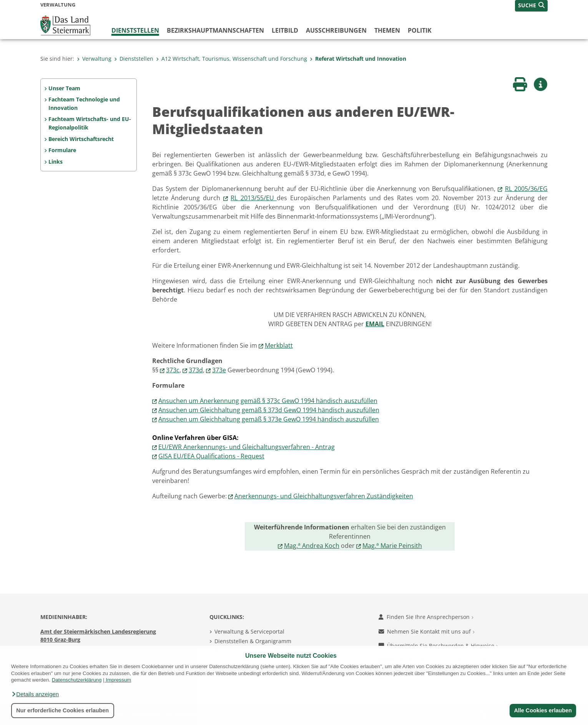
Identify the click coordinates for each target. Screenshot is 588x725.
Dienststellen (135, 30)
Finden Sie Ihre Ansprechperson (426, 617)
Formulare (62, 150)
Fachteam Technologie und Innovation (84, 104)
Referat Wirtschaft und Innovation (358, 59)
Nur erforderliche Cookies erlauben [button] (62, 710)
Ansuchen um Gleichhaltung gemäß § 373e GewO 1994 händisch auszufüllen (269, 419)
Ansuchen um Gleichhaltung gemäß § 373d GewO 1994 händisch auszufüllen (269, 410)
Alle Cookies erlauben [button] (543, 710)
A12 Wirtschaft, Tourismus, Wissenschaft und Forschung (232, 59)
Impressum (118, 680)
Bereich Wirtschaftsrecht (81, 139)
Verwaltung (94, 59)
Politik (420, 30)
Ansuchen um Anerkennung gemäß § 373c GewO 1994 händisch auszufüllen (268, 401)
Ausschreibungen (336, 30)
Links (56, 162)
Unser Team (64, 88)
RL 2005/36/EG (526, 189)
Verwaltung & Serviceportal (249, 631)
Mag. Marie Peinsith (392, 546)
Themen (387, 30)
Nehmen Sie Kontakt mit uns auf (427, 631)
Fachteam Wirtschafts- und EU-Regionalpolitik (90, 123)
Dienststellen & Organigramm (253, 641)
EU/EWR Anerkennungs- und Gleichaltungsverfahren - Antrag (247, 447)
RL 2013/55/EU (254, 198)
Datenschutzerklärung (77, 680)
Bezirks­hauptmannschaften (215, 30)
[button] (35, 694)
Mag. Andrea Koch (312, 546)
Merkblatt (279, 345)
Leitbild (285, 30)
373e (219, 370)
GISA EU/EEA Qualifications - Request (211, 456)
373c (173, 370)
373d (196, 370)
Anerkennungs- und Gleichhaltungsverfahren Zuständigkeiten (324, 496)
